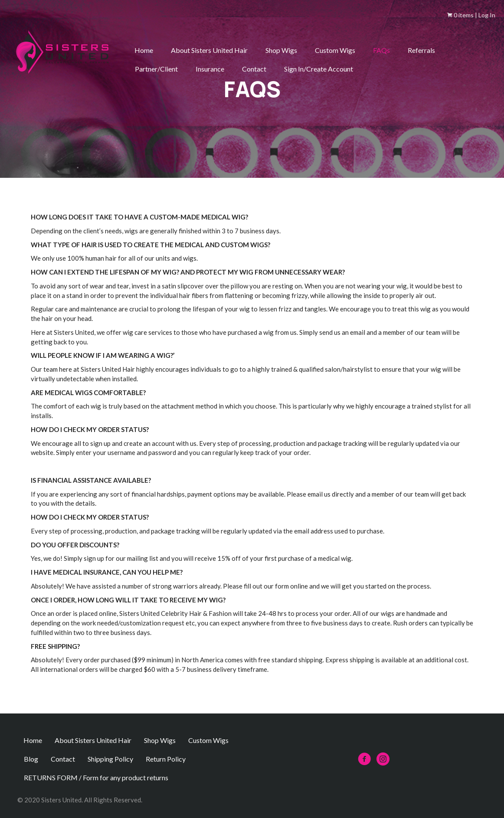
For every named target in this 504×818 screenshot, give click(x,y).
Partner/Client (156, 69)
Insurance (210, 69)
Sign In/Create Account (319, 69)
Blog (31, 759)
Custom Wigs (335, 50)
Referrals (421, 50)
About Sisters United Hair (209, 50)
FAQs (381, 50)
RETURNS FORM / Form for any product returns (96, 777)
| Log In (484, 15)
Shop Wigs (281, 50)
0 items (460, 15)
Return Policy (166, 759)
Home (144, 50)
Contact (254, 69)
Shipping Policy (110, 759)
